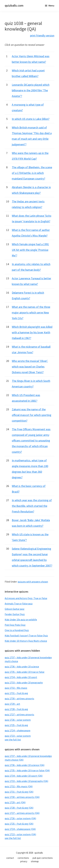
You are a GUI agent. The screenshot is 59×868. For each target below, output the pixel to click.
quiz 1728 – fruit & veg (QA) (19, 808)
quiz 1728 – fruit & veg (16, 709)
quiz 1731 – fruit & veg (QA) (19, 792)
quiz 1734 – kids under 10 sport (21, 677)
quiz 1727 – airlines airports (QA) (22, 813)
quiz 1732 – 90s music (16, 688)
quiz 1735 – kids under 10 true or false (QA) (27, 770)
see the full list (13, 740)
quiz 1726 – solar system (18, 720)
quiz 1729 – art (12, 704)
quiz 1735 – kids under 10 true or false (25, 672)
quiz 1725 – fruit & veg (16, 725)
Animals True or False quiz (19, 604)
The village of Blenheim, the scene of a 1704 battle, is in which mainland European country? (32, 173)
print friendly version (42, 35)
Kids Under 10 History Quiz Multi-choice (26, 641)
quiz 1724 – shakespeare (18, 730)
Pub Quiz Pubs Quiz (15, 625)
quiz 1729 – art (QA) (15, 802)
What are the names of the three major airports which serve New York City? (31, 312)
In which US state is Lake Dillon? (31, 119)
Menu (51, 5)
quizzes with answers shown (33, 582)
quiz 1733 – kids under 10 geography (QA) (26, 781)
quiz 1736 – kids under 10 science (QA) (25, 765)
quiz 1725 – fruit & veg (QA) (19, 824)
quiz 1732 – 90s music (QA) (19, 786)
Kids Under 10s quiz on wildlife (21, 620)
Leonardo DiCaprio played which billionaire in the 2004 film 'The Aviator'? (31, 90)
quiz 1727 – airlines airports (19, 714)
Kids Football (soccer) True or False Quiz (26, 635)
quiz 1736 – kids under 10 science (22, 667)
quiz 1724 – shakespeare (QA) (20, 829)
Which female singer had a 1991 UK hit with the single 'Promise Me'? (30, 250)
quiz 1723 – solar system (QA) (20, 834)
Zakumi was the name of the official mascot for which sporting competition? (32, 415)
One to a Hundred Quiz (17, 630)
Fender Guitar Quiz (15, 614)
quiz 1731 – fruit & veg (16, 693)
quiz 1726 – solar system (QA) (20, 818)
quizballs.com (14, 5)
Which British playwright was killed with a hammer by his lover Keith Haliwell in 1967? (32, 332)
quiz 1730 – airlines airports (19, 698)
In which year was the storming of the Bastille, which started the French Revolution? (32, 506)
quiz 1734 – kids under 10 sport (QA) (24, 776)
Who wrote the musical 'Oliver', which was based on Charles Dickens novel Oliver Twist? (30, 367)
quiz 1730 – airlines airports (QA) (22, 797)
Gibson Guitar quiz (15, 609)
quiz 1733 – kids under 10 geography (24, 682)
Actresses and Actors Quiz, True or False (26, 598)
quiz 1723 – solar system (18, 736)
